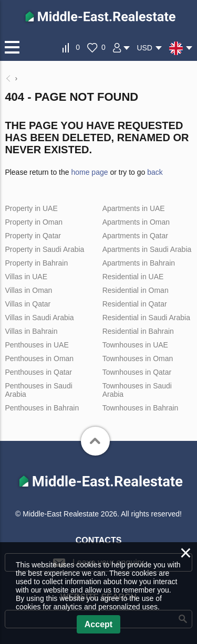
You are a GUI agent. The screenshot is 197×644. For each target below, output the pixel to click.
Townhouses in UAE (135, 345)
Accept (98, 624)
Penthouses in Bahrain (42, 408)
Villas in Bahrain (31, 331)
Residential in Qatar (135, 304)
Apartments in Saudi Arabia (147, 249)
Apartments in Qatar (135, 236)
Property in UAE (31, 208)
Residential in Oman (136, 290)
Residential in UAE (133, 277)
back (155, 172)
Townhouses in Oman (138, 358)
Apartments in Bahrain (139, 263)
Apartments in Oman (136, 222)
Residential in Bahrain (138, 331)
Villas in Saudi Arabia (39, 318)
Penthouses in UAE (37, 345)
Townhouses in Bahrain (141, 408)
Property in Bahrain (36, 263)
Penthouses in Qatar (38, 372)
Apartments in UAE (134, 208)
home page (89, 172)
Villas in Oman (28, 290)
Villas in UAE (26, 277)
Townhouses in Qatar (137, 372)
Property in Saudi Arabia (44, 249)
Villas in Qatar (28, 304)
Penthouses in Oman (39, 358)
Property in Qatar (33, 236)
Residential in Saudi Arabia (146, 318)
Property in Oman (34, 222)
